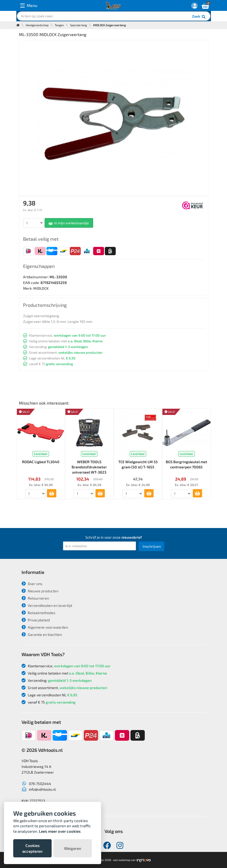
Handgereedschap (37, 25)
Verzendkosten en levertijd (47, 605)
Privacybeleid (36, 620)
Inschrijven (152, 546)
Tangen (59, 25)
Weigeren (73, 848)
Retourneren (35, 598)
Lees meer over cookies (60, 831)
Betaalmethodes (38, 613)
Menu (29, 6)
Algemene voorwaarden (45, 627)
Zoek (199, 17)
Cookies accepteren (32, 848)
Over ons (32, 584)
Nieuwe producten (40, 591)
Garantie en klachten (42, 634)
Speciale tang (78, 25)
